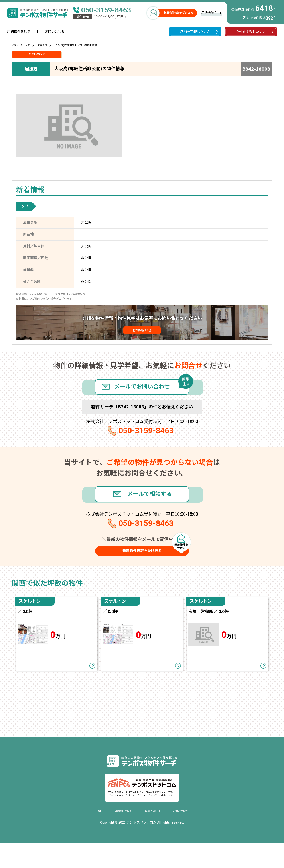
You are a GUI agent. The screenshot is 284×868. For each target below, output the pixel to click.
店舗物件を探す (19, 32)
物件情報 (47, 45)
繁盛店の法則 (154, 836)
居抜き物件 (210, 13)
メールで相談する (152, 508)
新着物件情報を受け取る (178, 13)
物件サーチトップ (22, 45)
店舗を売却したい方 (195, 32)
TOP (93, 836)
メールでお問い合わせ (142, 394)
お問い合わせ (55, 32)
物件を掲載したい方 (251, 32)
